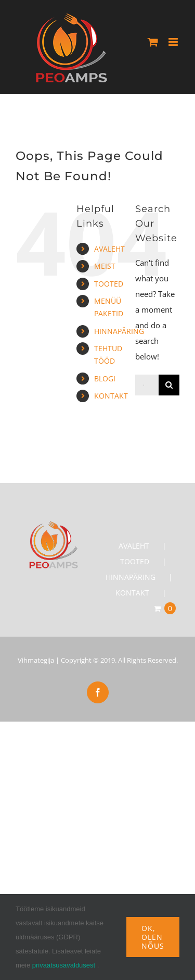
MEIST (105, 266)
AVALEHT (109, 249)
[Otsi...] (147, 385)
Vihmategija (36, 660)
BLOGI (105, 379)
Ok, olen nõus (153, 937)
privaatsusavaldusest (64, 965)
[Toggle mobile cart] (153, 42)
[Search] (169, 385)
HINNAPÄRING (119, 331)
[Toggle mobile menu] (174, 42)
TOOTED (109, 284)
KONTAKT (111, 396)
